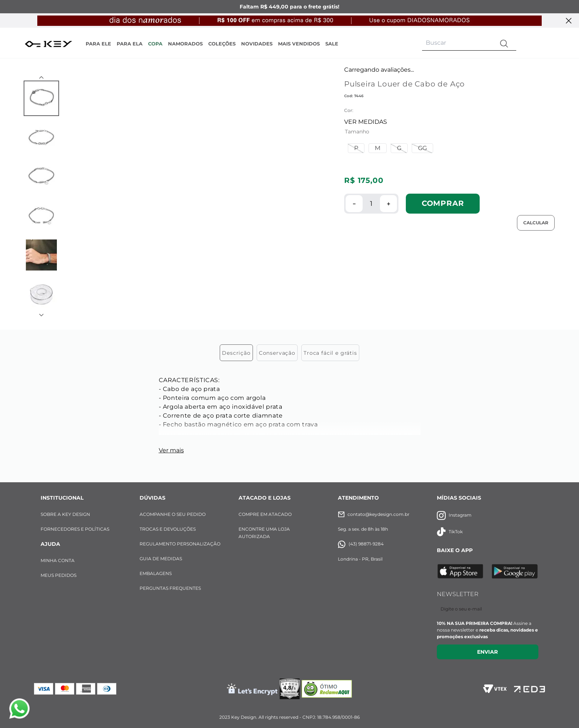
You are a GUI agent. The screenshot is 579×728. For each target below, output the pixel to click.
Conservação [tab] (277, 353)
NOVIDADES (257, 44)
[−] (354, 204)
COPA (155, 44)
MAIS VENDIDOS (299, 44)
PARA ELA (130, 44)
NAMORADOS (185, 44)
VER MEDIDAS (366, 122)
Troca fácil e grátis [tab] (330, 353)
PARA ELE (98, 44)
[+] (388, 204)
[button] (356, 148)
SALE (332, 44)
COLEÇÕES (222, 44)
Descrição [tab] (236, 353)
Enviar (487, 652)
